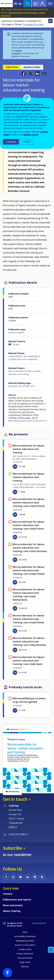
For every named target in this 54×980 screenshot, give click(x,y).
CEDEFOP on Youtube (20, 877)
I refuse (27, 142)
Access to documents (25, 945)
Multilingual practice (25, 941)
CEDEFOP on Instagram (35, 877)
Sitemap (25, 966)
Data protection (25, 958)
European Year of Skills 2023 (22, 386)
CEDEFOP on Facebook (6, 877)
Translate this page (33, 24)
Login (35, 4)
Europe (16, 344)
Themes (8, 894)
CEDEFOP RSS (42, 877)
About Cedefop (12, 911)
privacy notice (31, 135)
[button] (24, 74)
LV (15, 710)
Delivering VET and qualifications (25, 356)
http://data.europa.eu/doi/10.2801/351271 (28, 421)
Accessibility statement (25, 936)
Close (50, 21)
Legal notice (25, 962)
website (18, 50)
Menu (50, 4)
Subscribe (16, 53)
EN (15, 466)
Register (42, 4)
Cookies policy (25, 949)
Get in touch (15, 799)
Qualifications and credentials (23, 359)
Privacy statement (25, 954)
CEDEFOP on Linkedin (28, 877)
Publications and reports (17, 900)
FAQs (25, 932)
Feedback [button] (51, 950)
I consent (11, 142)
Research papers (16, 332)
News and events (13, 905)
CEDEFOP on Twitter (13, 877)
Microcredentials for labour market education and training (25, 373)
